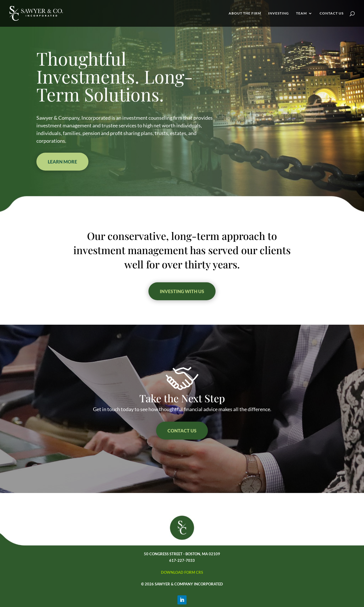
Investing (279, 13)
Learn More (62, 162)
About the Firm (245, 13)
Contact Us (332, 13)
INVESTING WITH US (182, 291)
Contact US (182, 431)
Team (301, 13)
